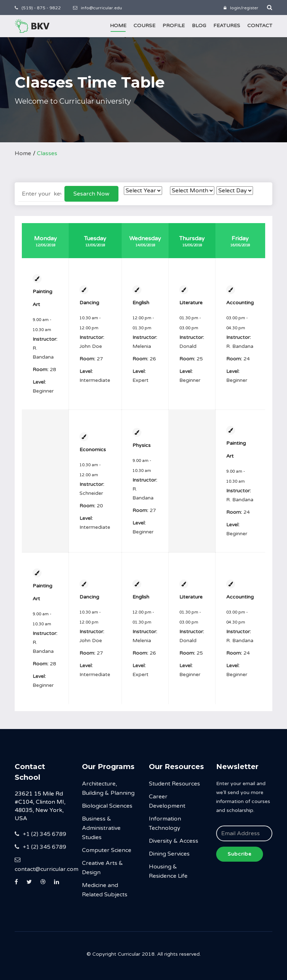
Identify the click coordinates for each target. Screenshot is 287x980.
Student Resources (174, 784)
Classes (47, 153)
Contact (260, 26)
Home (118, 26)
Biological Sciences (107, 806)
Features (227, 26)
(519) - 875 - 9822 (38, 8)
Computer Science (107, 850)
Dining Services (169, 854)
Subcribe (240, 854)
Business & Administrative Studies (101, 828)
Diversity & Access (174, 841)
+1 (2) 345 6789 (40, 834)
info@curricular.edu (98, 8)
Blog (199, 26)
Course (144, 26)
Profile (174, 26)
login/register (241, 8)
